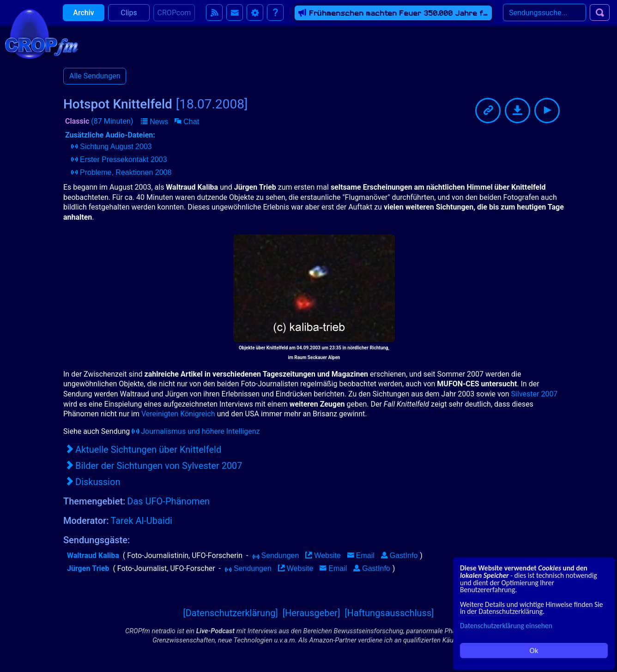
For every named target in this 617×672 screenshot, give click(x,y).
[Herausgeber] (312, 613)
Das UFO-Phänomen (168, 501)
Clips (129, 18)
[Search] (544, 18)
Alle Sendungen (95, 76)
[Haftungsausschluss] (389, 613)
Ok (534, 651)
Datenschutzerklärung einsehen (506, 626)
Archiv (83, 18)
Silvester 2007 (535, 394)
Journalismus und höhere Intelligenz (196, 431)
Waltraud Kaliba (93, 555)
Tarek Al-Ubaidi (141, 521)
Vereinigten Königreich (178, 414)
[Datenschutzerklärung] (230, 613)
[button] (154, 122)
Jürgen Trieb (88, 568)
